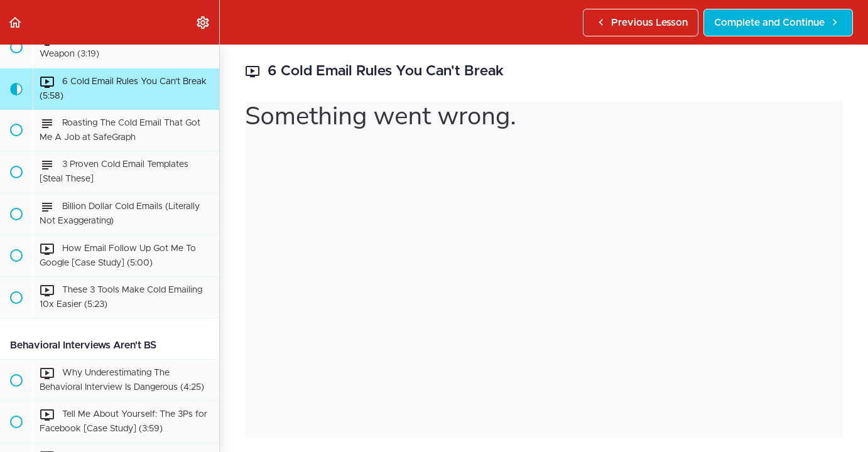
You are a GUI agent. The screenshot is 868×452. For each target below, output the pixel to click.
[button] (16, 22)
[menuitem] (203, 22)
